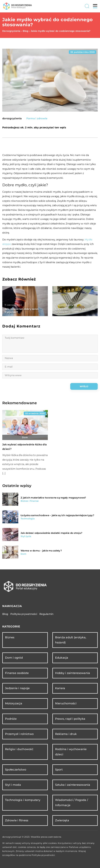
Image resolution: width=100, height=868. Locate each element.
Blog (5, 614)
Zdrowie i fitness (17, 820)
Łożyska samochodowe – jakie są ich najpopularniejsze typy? (57, 515)
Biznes (10, 637)
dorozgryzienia (12, 119)
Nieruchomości (66, 703)
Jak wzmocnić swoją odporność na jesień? (75, 311)
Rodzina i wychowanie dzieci (71, 752)
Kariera (60, 688)
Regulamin (46, 614)
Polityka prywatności (24, 614)
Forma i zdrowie (37, 118)
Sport (59, 770)
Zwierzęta (62, 820)
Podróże (11, 719)
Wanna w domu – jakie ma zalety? (41, 551)
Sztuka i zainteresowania (73, 785)
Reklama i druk (66, 734)
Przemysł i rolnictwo (19, 734)
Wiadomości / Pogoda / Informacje (72, 803)
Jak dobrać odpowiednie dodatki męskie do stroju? (51, 533)
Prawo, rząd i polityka (70, 719)
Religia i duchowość (19, 749)
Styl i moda (13, 785)
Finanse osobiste (17, 673)
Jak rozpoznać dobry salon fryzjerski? (22, 311)
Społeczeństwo (16, 770)
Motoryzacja (14, 703)
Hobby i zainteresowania (73, 673)
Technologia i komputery (23, 800)
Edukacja (62, 658)
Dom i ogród (14, 658)
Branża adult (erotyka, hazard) (71, 640)
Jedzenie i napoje (17, 688)
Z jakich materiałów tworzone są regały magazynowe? (53, 498)
